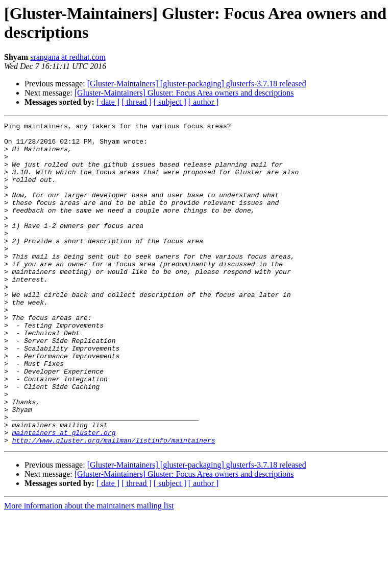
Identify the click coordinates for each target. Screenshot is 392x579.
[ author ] (204, 102)
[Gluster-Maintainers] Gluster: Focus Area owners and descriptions (184, 93)
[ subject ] (170, 102)
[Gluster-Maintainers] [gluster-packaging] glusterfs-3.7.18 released (197, 84)
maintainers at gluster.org (64, 495)
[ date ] (108, 102)
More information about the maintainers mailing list (89, 570)
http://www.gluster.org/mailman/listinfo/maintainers (114, 504)
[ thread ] (137, 102)
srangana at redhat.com (68, 57)
